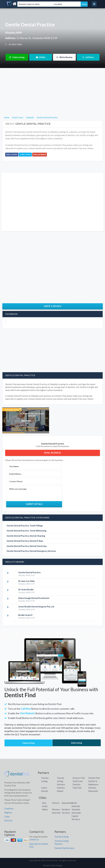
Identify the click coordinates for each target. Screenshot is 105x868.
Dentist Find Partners (64, 848)
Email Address (15, 474)
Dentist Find (94, 778)
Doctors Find (79, 778)
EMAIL (41, 57)
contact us (34, 839)
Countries (9, 808)
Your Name (14, 466)
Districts (8, 820)
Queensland (67, 803)
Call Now (88, 57)
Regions (8, 812)
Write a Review (52, 306)
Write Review (64, 57)
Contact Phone (16, 481)
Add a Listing (12, 155)
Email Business (40, 155)
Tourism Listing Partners (61, 781)
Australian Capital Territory (76, 816)
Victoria (56, 803)
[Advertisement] (53, 97)
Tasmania (76, 809)
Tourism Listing (62, 837)
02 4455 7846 (15, 44)
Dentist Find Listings (53, 865)
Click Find (77, 788)
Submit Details (34, 504)
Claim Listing (17, 57)
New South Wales (45, 806)
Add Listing (77, 743)
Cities (7, 817)
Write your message (18, 489)
